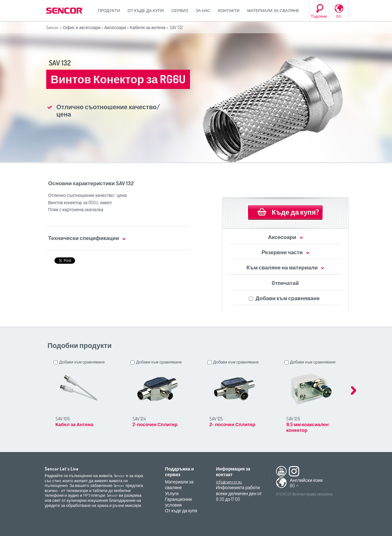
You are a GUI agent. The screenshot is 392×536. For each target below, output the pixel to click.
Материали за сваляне (273, 10)
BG (339, 16)
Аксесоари (115, 27)
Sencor (52, 27)
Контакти (229, 10)
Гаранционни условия (178, 502)
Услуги (172, 493)
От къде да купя (146, 10)
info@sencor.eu (229, 482)
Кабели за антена (148, 27)
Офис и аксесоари (82, 27)
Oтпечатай (285, 283)
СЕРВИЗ (180, 10)
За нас (203, 10)
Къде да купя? (295, 212)
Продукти (109, 10)
